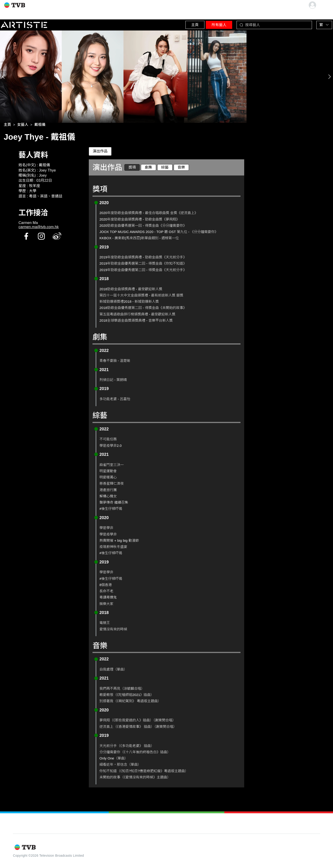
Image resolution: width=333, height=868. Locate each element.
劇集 (148, 168)
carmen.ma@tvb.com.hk (39, 228)
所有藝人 (208, 23)
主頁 (178, 23)
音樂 (181, 168)
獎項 (132, 168)
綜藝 (165, 168)
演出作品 (100, 152)
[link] (7, 126)
